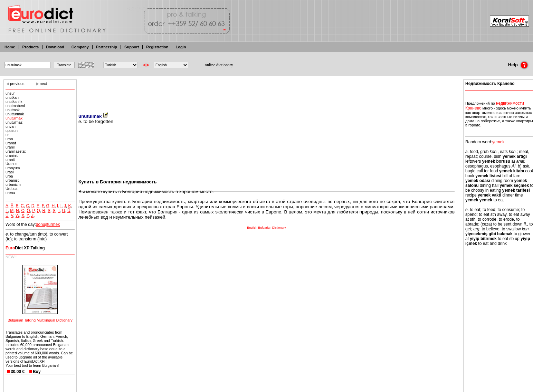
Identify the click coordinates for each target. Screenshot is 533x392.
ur (7, 135)
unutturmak (15, 114)
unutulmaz (14, 122)
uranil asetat (16, 151)
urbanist (12, 180)
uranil (10, 147)
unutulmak (14, 118)
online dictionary (219, 65)
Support (132, 47)
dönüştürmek (48, 224)
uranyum (13, 168)
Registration (157, 47)
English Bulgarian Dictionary (266, 228)
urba (9, 176)
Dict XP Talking (25, 248)
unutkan (12, 97)
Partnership (107, 47)
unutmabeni (15, 106)
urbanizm (13, 184)
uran (9, 139)
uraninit (12, 155)
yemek (498, 142)
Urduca (11, 189)
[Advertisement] (267, 92)
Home (10, 47)
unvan (11, 126)
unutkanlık (14, 102)
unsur (10, 93)
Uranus (11, 164)
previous (17, 84)
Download (55, 47)
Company (80, 47)
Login (181, 47)
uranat (11, 143)
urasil (10, 172)
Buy (37, 372)
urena (10, 193)
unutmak (13, 110)
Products (31, 47)
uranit (10, 160)
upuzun (12, 131)
